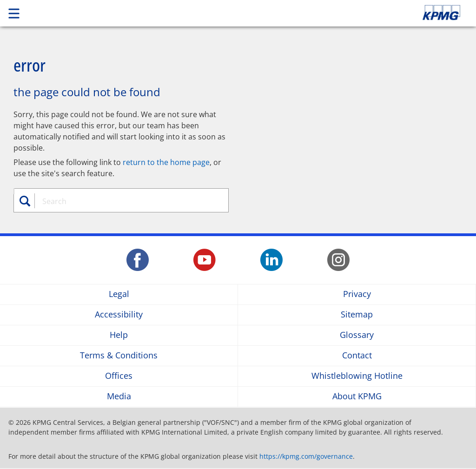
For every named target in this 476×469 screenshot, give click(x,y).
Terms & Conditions (119, 356)
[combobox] (126, 201)
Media (119, 397)
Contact (357, 356)
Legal (119, 294)
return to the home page (166, 162)
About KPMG (357, 397)
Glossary (357, 335)
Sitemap (357, 315)
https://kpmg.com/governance (306, 456)
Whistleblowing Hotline (357, 376)
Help (119, 335)
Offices (119, 376)
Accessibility (119, 315)
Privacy (357, 294)
